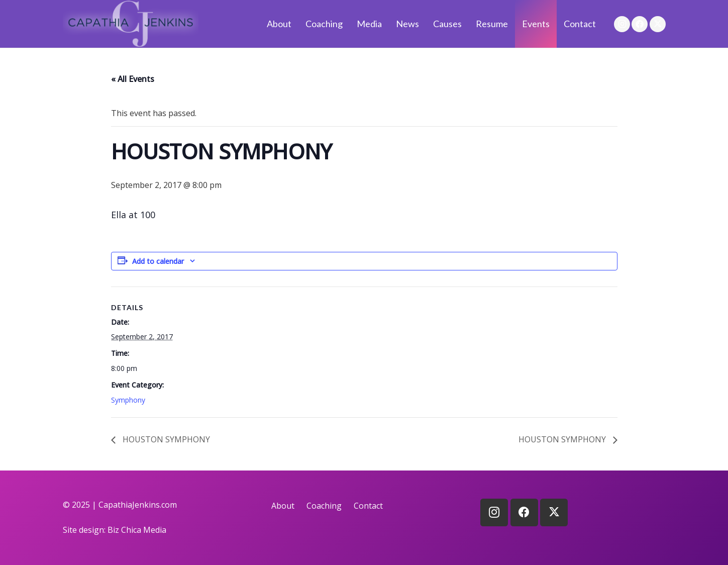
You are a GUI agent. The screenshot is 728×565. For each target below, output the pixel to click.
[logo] (131, 24)
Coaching (324, 506)
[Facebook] (640, 24)
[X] (658, 24)
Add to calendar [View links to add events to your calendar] (158, 261)
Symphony (128, 400)
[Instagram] (622, 24)
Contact (368, 506)
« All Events (133, 79)
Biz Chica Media (137, 530)
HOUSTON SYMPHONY (165, 439)
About (283, 506)
